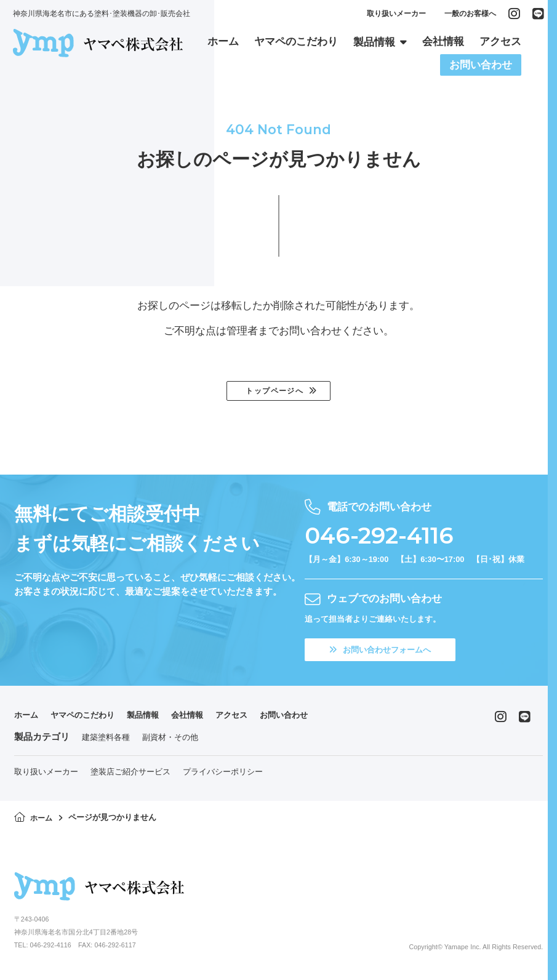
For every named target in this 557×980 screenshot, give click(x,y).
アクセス (257, 718)
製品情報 (159, 718)
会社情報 (208, 718)
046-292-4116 (390, 537)
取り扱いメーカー (395, 16)
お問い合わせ (316, 718)
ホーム (28, 718)
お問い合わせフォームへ (387, 653)
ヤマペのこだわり (91, 718)
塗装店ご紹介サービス (130, 775)
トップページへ (274, 392)
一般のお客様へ (469, 16)
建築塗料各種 (106, 740)
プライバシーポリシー (223, 775)
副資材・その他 (170, 740)
